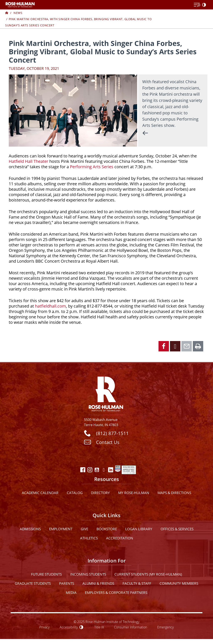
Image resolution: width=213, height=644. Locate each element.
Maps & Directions (174, 493)
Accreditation (120, 538)
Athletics (89, 538)
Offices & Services (177, 529)
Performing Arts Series (92, 167)
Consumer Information (131, 627)
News (18, 13)
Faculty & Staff (137, 583)
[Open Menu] (197, 5)
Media (71, 593)
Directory (100, 493)
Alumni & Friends (98, 583)
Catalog (75, 493)
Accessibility (69, 627)
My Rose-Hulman (134, 493)
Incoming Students (88, 574)
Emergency (165, 627)
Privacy (44, 627)
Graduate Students (33, 583)
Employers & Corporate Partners (116, 593)
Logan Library (139, 529)
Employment (61, 529)
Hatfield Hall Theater (28, 161)
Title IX (99, 627)
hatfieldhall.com (50, 306)
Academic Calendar (40, 493)
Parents (67, 583)
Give (84, 529)
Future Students (46, 574)
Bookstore (107, 529)
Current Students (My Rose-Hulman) (148, 574)
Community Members (179, 583)
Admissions (30, 529)
